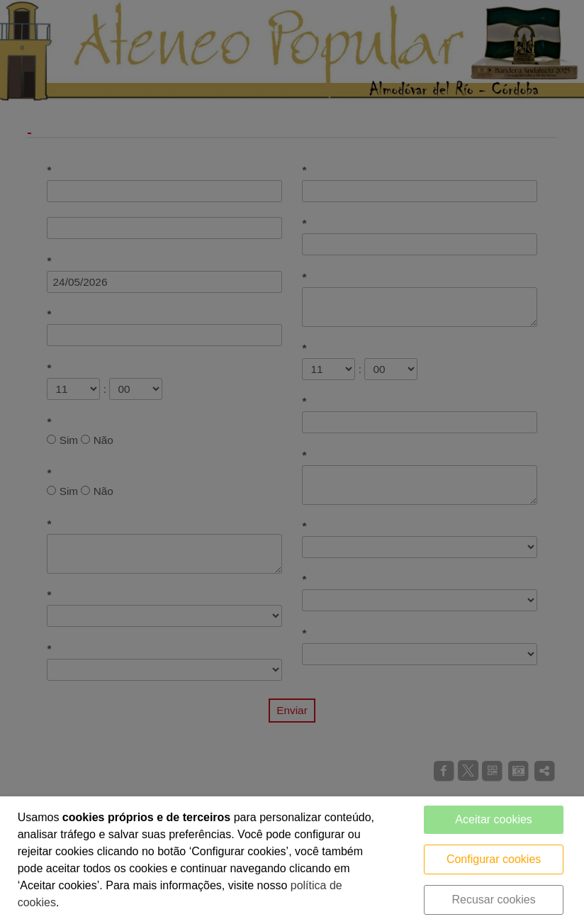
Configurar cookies (494, 859)
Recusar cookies (493, 900)
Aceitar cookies (494, 819)
